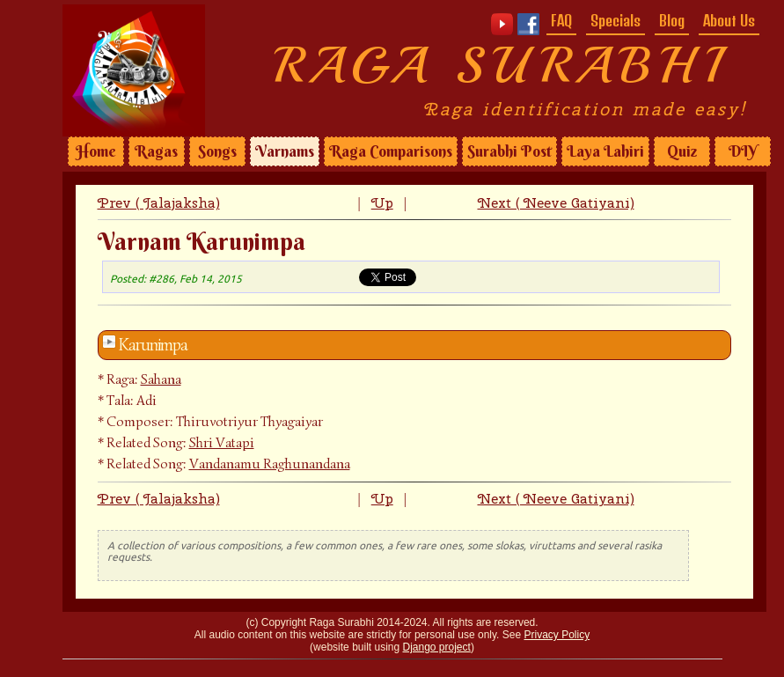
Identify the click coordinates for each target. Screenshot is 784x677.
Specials (615, 20)
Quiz (682, 151)
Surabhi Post (509, 151)
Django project (437, 647)
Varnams (285, 151)
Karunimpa (153, 345)
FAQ (561, 20)
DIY (743, 151)
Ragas (156, 151)
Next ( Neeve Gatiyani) (556, 203)
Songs (217, 151)
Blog (672, 20)
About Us (729, 20)
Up (382, 203)
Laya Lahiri (605, 151)
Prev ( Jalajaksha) (159, 203)
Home (96, 151)
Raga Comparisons (391, 151)
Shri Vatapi (222, 443)
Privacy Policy (557, 635)
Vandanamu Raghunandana (270, 464)
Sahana (161, 379)
